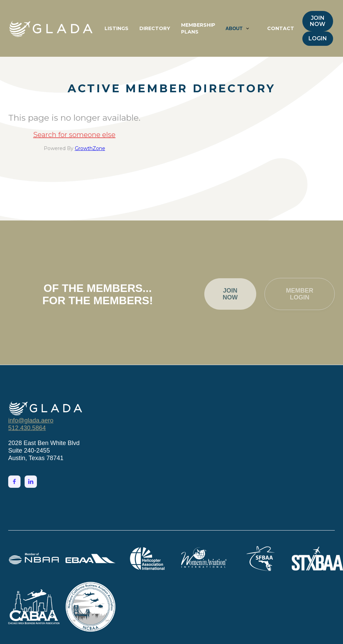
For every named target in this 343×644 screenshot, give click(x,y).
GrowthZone (90, 148)
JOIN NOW (318, 21)
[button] (237, 28)
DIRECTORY (155, 28)
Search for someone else (74, 135)
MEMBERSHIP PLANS (198, 28)
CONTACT (281, 28)
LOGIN (318, 38)
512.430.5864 (27, 428)
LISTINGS (116, 28)
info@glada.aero (31, 420)
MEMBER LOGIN (300, 295)
